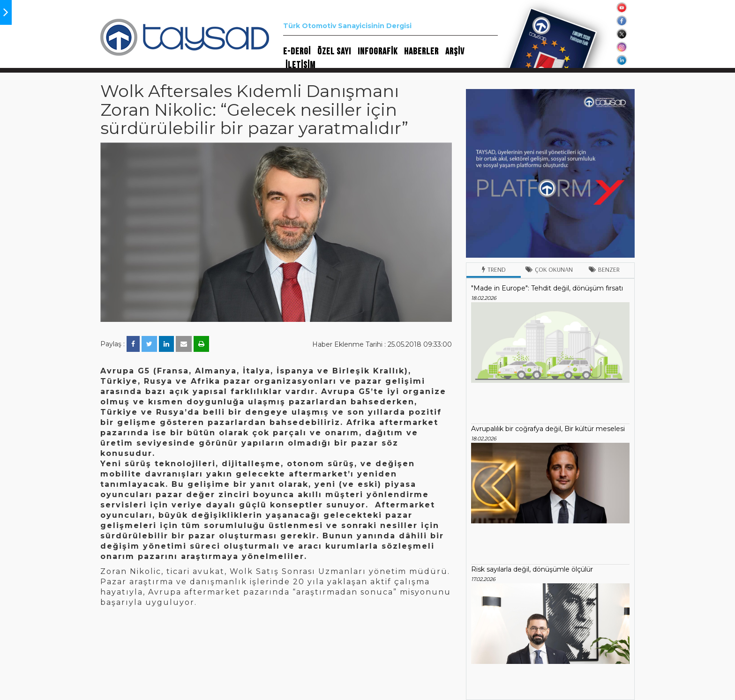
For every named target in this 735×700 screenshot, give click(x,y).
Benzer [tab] (604, 269)
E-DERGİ (297, 52)
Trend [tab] (494, 269)
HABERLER (421, 52)
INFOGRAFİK (378, 52)
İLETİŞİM (300, 65)
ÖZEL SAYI (334, 52)
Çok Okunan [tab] (549, 269)
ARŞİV (455, 52)
